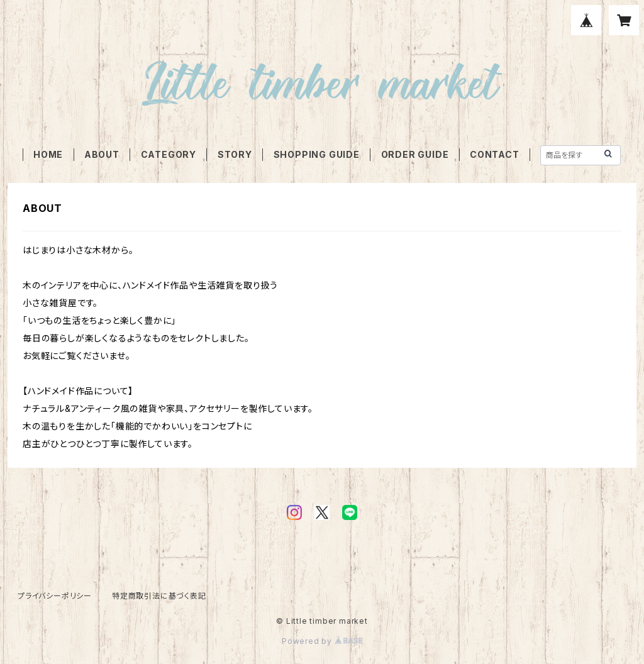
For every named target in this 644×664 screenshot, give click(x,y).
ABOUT (102, 154)
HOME (48, 154)
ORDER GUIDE (415, 154)
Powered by (322, 641)
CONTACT (495, 154)
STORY (235, 154)
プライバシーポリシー (55, 596)
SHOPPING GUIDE (317, 154)
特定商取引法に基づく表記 (159, 596)
